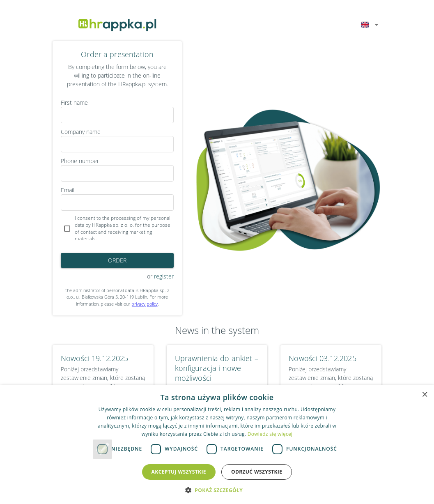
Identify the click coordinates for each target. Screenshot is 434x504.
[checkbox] (117, 229)
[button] (217, 490)
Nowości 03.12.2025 (322, 358)
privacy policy (145, 304)
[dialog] (217, 445)
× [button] (425, 394)
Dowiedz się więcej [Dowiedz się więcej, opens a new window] (270, 434)
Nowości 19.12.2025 (94, 358)
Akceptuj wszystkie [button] (179, 472)
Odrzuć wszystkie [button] (257, 472)
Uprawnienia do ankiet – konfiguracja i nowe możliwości (217, 368)
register (164, 276)
